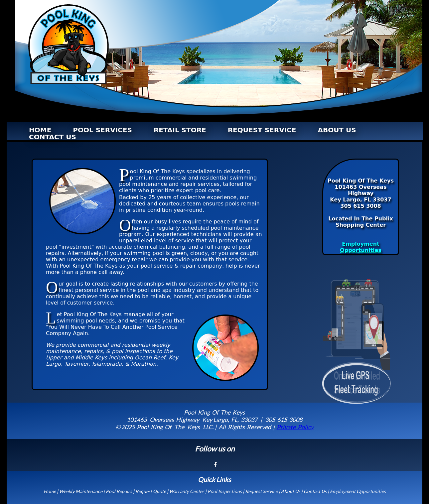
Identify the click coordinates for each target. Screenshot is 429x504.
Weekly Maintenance (81, 491)
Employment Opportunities (361, 247)
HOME (40, 130)
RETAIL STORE (180, 130)
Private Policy (295, 427)
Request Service (261, 491)
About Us (291, 491)
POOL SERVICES (102, 130)
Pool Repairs (119, 491)
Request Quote (151, 491)
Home (50, 491)
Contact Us (315, 491)
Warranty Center (187, 491)
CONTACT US (53, 137)
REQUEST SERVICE (262, 130)
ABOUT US (337, 130)
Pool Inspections (225, 491)
